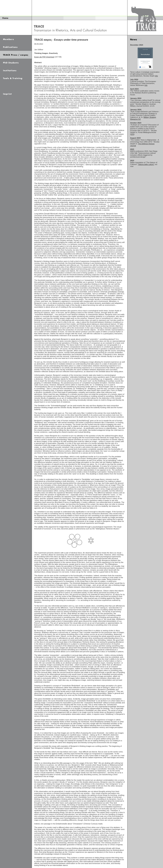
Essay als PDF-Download (44, 57)
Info (156, 76)
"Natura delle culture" (146, 164)
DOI (132, 134)
